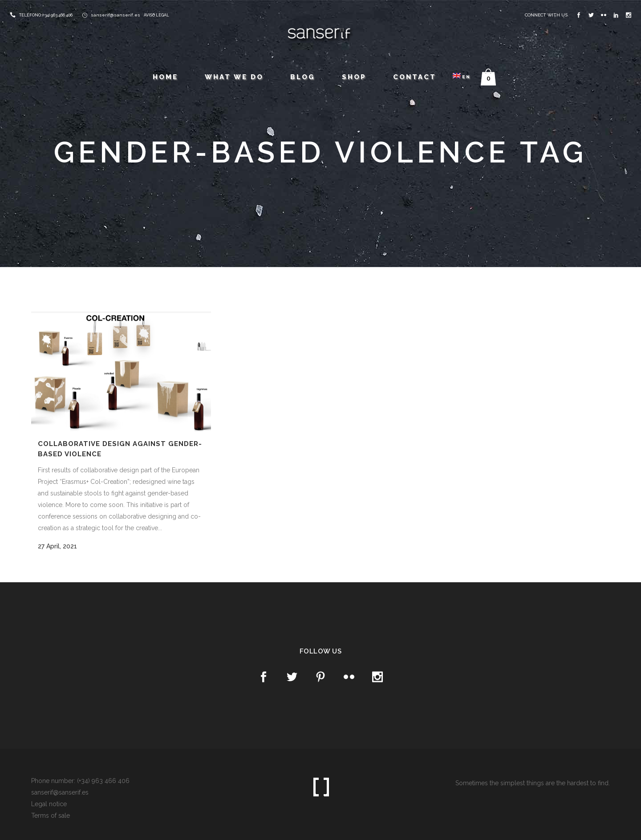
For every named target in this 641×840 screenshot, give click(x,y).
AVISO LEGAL (156, 15)
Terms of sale (51, 816)
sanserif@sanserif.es (116, 15)
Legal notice (49, 804)
